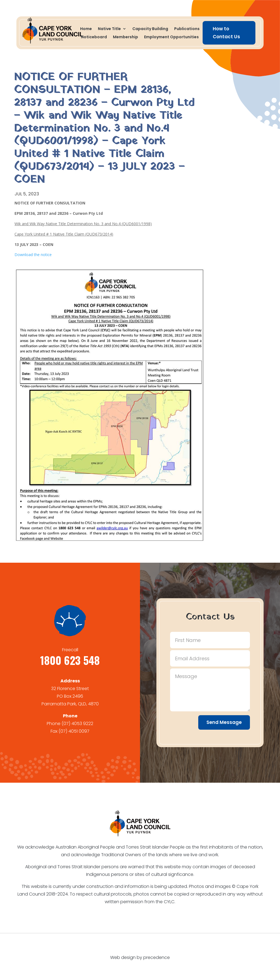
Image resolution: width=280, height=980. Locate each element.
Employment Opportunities (171, 37)
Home (86, 29)
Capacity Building (150, 29)
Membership (126, 37)
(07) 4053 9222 (77, 724)
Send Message (224, 722)
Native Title (109, 29)
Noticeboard (94, 37)
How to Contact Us (226, 33)
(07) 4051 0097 (74, 731)
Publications (187, 29)
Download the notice (33, 255)
